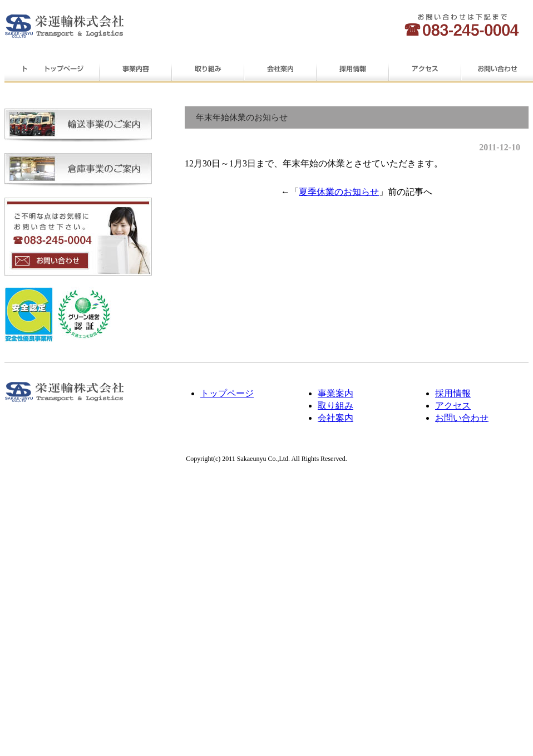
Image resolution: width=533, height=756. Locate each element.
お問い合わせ (497, 70)
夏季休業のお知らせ (339, 192)
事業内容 (135, 70)
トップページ (63, 70)
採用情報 (352, 70)
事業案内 (335, 393)
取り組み (208, 70)
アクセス (425, 70)
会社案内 (280, 70)
